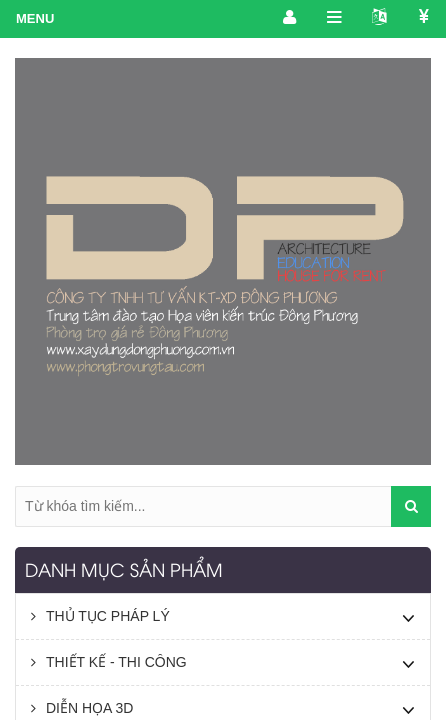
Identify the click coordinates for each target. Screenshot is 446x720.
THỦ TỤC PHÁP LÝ (100, 616)
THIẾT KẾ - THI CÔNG (109, 662)
